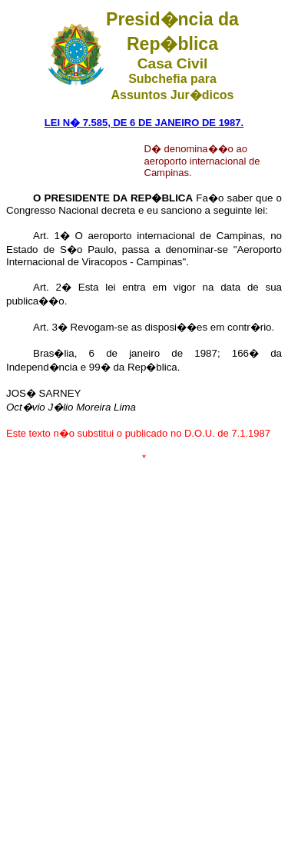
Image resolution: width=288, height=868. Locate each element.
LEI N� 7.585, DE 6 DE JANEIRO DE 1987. (144, 123)
